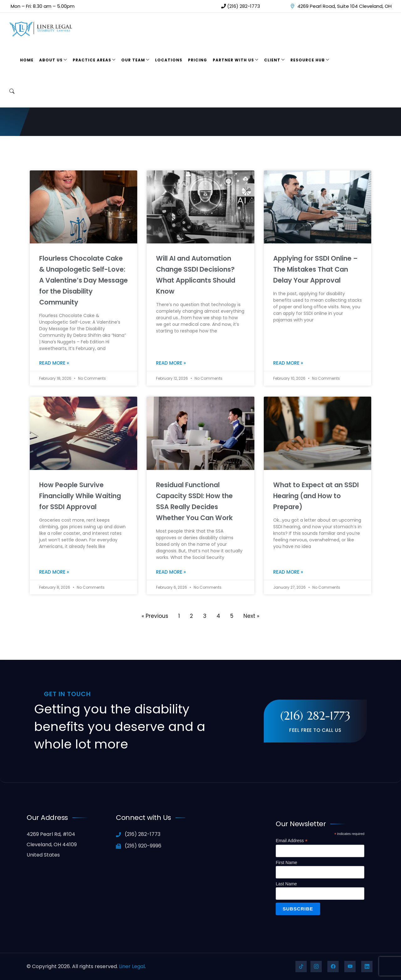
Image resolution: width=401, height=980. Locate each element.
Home (27, 60)
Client (272, 60)
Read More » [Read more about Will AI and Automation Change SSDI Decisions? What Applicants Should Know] (171, 363)
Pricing (198, 60)
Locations (169, 60)
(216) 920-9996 (139, 846)
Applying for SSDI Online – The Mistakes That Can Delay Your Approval (315, 269)
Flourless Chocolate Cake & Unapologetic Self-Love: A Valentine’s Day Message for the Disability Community (83, 280)
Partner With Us (233, 60)
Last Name (286, 884)
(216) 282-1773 (241, 6)
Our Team (133, 60)
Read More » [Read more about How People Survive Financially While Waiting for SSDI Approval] (54, 572)
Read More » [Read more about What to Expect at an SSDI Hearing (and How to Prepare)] (288, 572)
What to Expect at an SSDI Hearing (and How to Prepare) (316, 496)
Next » (251, 616)
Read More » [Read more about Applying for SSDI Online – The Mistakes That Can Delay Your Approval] (288, 363)
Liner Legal (132, 966)
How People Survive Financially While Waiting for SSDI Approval (80, 496)
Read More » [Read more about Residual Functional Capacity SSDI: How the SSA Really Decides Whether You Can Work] (171, 572)
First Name (286, 863)
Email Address (292, 841)
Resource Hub (308, 60)
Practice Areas (92, 60)
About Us (51, 60)
